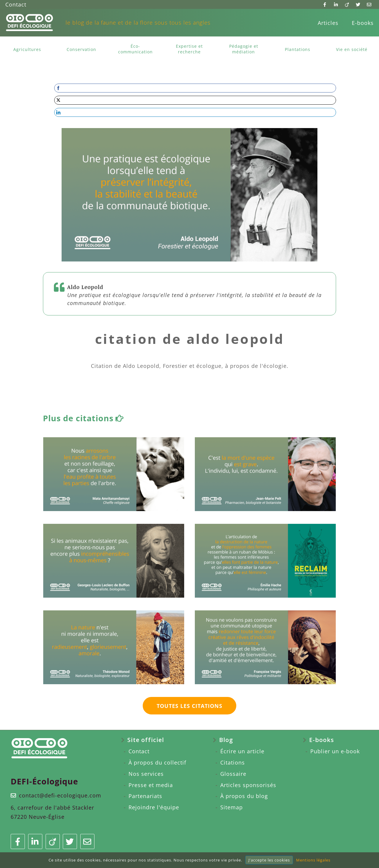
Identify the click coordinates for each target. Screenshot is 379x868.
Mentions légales (313, 860)
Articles (328, 23)
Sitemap (232, 807)
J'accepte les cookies (269, 860)
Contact (16, 4)
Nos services (146, 774)
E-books (363, 23)
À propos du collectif (157, 762)
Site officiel (146, 740)
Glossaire (233, 774)
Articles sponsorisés (248, 785)
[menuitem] (328, 23)
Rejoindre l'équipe (154, 807)
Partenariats (145, 796)
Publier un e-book (335, 751)
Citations (233, 762)
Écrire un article (242, 751)
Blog (226, 740)
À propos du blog (244, 796)
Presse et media (151, 785)
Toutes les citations (189, 706)
